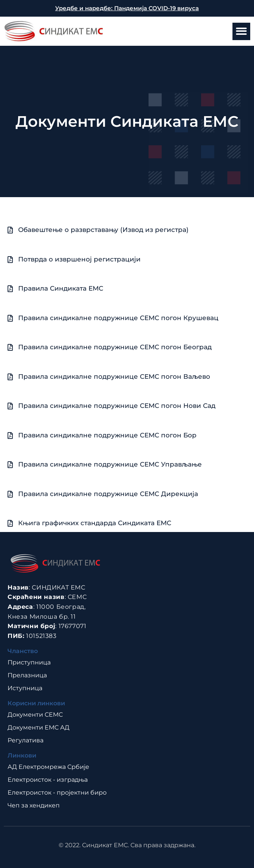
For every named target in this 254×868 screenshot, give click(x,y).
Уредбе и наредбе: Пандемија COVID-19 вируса (127, 8)
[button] (241, 32)
